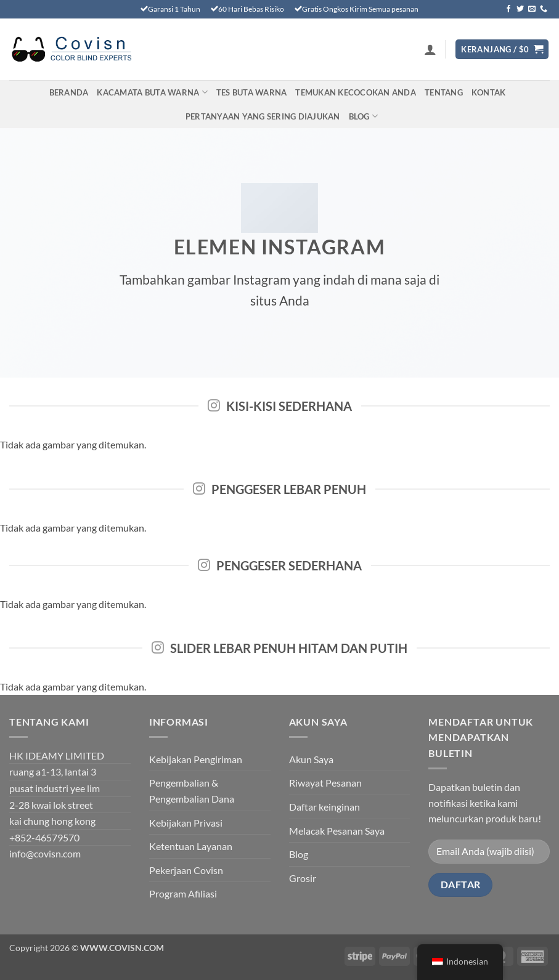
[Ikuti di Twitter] (520, 9)
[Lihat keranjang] (502, 50)
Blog (363, 116)
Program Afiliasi (183, 893)
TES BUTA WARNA (252, 92)
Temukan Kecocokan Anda (356, 92)
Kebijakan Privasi (186, 823)
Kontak (489, 92)
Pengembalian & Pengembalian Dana (192, 791)
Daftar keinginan (324, 807)
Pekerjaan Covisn (186, 870)
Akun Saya (311, 759)
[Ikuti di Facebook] (508, 9)
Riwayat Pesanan (325, 783)
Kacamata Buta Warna (152, 92)
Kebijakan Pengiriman (196, 759)
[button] (430, 49)
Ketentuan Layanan (191, 846)
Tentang (444, 92)
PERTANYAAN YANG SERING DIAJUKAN (263, 116)
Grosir (303, 878)
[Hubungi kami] (544, 9)
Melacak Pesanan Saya (337, 831)
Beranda (69, 92)
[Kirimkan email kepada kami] (532, 9)
